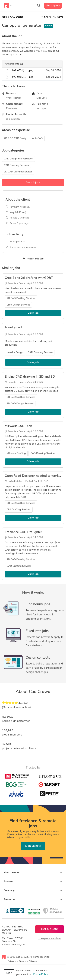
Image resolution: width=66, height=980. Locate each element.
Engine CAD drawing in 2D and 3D (30, 377)
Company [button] (33, 891)
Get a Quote (53, 6)
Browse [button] (33, 882)
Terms (22, 961)
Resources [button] (33, 899)
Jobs (4, 17)
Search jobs (33, 182)
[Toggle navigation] (8, 6)
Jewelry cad (13, 327)
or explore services (50, 939)
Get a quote (49, 929)
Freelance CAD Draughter (23, 532)
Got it (9, 973)
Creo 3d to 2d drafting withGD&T (29, 278)
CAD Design (17, 17)
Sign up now (33, 846)
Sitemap (34, 961)
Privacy (12, 961)
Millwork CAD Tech (18, 426)
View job (33, 313)
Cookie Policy (40, 974)
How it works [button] (33, 873)
